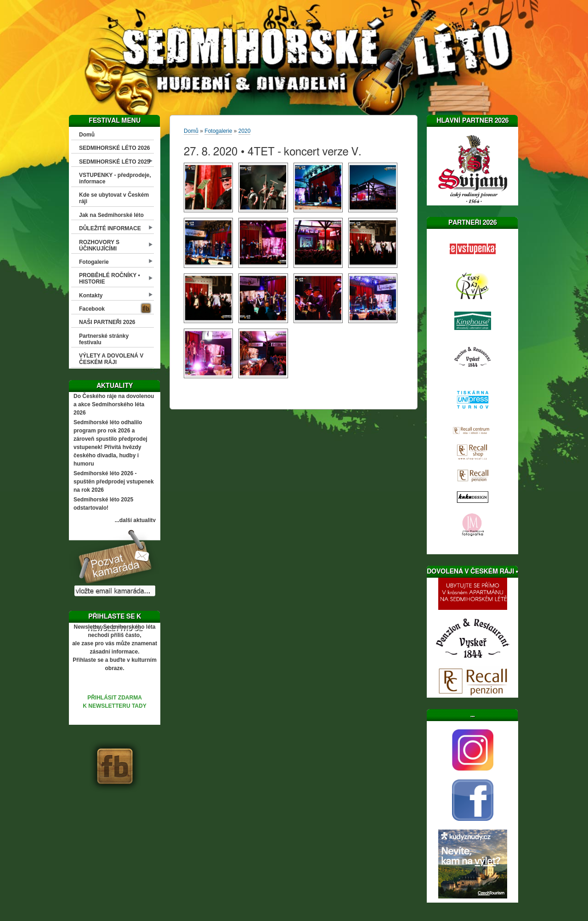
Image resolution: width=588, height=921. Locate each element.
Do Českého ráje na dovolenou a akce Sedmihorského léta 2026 (114, 404)
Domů (87, 135)
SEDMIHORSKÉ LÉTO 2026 (115, 148)
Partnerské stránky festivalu (104, 339)
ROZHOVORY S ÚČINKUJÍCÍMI (99, 245)
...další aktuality (135, 520)
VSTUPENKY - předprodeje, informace (115, 178)
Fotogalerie (94, 262)
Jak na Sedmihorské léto (111, 215)
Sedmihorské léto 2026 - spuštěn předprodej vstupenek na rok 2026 (114, 482)
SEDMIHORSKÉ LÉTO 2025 (115, 162)
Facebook (92, 309)
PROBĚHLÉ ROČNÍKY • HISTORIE (110, 279)
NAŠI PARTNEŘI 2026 (107, 322)
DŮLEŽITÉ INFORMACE (110, 228)
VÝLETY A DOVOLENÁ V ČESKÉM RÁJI (111, 359)
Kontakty (91, 296)
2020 (245, 131)
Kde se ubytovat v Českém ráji (114, 198)
